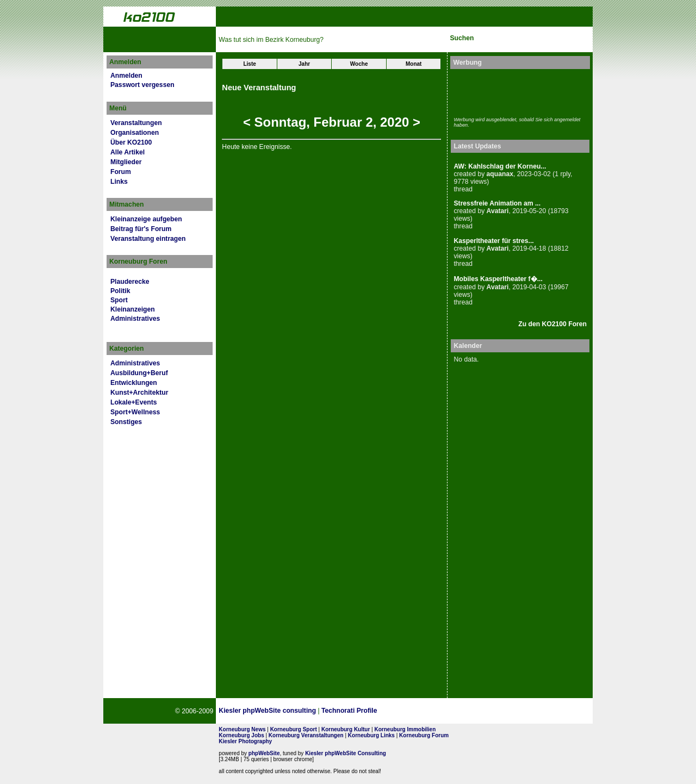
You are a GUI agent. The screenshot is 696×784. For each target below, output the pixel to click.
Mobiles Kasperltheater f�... (498, 279)
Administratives (135, 319)
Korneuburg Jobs (241, 735)
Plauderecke (130, 282)
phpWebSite (264, 753)
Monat (414, 64)
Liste (249, 64)
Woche (359, 64)
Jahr (304, 64)
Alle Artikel (128, 152)
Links (119, 182)
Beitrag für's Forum (141, 229)
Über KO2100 (131, 142)
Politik (120, 291)
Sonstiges (126, 422)
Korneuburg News (242, 729)
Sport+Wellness (135, 412)
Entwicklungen (134, 383)
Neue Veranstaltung (259, 88)
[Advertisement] (517, 91)
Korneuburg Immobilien (405, 729)
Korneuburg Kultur (346, 729)
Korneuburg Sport (294, 729)
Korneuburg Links (371, 735)
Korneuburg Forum (424, 735)
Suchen (462, 38)
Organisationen (135, 133)
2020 (394, 122)
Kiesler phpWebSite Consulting (346, 753)
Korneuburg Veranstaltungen (306, 735)
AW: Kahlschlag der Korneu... (500, 166)
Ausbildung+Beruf (139, 373)
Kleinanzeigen (133, 309)
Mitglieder (126, 162)
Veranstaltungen (136, 123)
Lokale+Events (133, 402)
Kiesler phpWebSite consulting (267, 711)
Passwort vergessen (142, 85)
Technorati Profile (349, 711)
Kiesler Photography (245, 741)
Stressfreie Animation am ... (497, 203)
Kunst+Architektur (139, 393)
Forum (121, 172)
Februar (338, 122)
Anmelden (126, 76)
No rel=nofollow (471, 711)
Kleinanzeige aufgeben (146, 219)
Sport (119, 300)
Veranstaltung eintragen (148, 239)
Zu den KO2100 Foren (552, 324)
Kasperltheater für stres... (493, 241)
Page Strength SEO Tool (418, 711)
